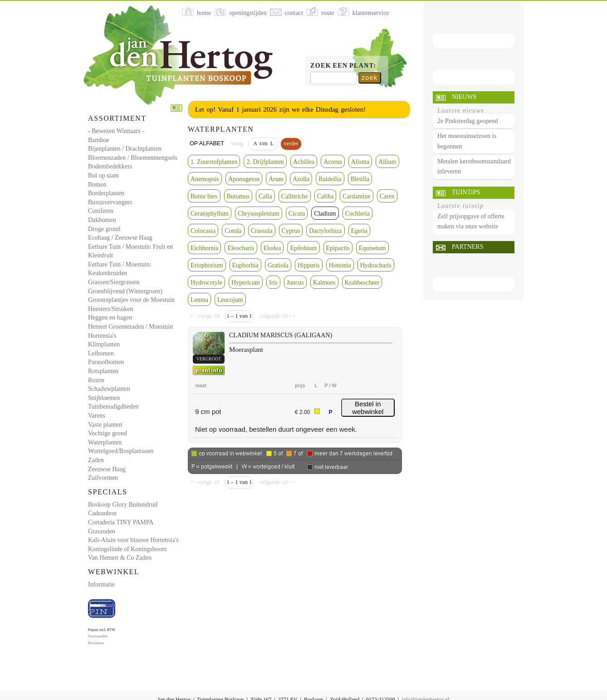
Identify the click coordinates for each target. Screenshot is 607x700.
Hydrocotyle (206, 283)
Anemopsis (205, 179)
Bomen (97, 185)
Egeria (360, 231)
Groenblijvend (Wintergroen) (125, 291)
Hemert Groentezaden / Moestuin (130, 327)
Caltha (326, 196)
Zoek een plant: (343, 66)
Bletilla (360, 179)
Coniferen (101, 211)
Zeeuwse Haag (107, 469)
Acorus (333, 162)
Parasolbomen (106, 362)
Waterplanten (105, 442)
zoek (370, 78)
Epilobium (303, 248)
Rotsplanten (103, 371)
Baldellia (330, 179)
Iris (273, 283)
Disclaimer (96, 643)
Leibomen (101, 353)
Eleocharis (241, 248)
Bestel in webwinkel (368, 408)
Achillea (304, 162)
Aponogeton (244, 179)
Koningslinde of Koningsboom (127, 549)
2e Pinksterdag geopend (468, 121)
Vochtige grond (108, 433)
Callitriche (295, 196)
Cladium (325, 214)
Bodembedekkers (110, 166)
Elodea (272, 248)
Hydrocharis (376, 265)
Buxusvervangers (110, 202)
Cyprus (291, 231)
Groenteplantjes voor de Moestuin (131, 300)
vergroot (209, 359)
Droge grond (104, 229)
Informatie (101, 584)
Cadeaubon (102, 513)
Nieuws (464, 97)
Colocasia (203, 231)
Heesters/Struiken (111, 309)
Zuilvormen (103, 478)
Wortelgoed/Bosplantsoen (121, 451)
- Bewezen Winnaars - (116, 131)
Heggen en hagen (110, 318)
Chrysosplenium (259, 214)
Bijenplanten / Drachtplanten (125, 149)
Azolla (301, 179)
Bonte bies (204, 196)
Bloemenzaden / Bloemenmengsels (133, 158)
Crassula (262, 231)
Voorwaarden (98, 636)
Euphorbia (245, 265)
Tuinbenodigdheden (113, 407)
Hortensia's (102, 336)
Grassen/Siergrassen (114, 282)
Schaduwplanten (109, 389)
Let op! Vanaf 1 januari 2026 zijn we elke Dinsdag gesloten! (280, 109)
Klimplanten (104, 344)
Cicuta (297, 214)
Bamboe (99, 140)
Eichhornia (204, 248)
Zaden (96, 460)
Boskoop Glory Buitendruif (123, 505)
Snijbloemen (104, 398)
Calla (265, 196)
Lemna (199, 300)
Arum (276, 179)
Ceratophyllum (210, 214)
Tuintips (466, 192)
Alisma (360, 162)
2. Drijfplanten (265, 162)
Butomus (238, 196)
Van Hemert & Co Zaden (120, 558)
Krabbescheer (362, 283)
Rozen (96, 380)
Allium (387, 162)
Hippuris (309, 265)
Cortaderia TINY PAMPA (121, 522)
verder (291, 143)
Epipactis (338, 248)
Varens (97, 416)
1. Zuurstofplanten (214, 162)
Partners (467, 247)
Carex (387, 196)
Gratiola (278, 265)
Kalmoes (324, 283)
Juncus (295, 283)
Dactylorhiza (325, 231)
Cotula (233, 231)
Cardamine (356, 196)
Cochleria (357, 214)
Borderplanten (106, 193)
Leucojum (230, 300)
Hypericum (246, 283)
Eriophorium (207, 265)
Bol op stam (103, 175)
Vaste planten (105, 425)
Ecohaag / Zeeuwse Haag (120, 238)
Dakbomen (102, 220)
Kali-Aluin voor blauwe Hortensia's (133, 540)
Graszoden (102, 531)
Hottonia (340, 265)
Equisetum (372, 248)
